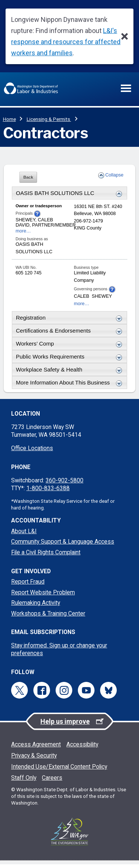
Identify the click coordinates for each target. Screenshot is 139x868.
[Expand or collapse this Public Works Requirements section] (117, 357)
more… (23, 231)
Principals (28, 214)
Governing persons (95, 289)
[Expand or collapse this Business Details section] (117, 194)
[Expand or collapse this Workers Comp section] (117, 344)
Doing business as (32, 239)
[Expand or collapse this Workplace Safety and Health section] (117, 370)
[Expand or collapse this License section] (117, 319)
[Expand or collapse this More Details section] (117, 383)
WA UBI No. (26, 267)
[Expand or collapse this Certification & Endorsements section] (117, 331)
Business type (86, 267)
